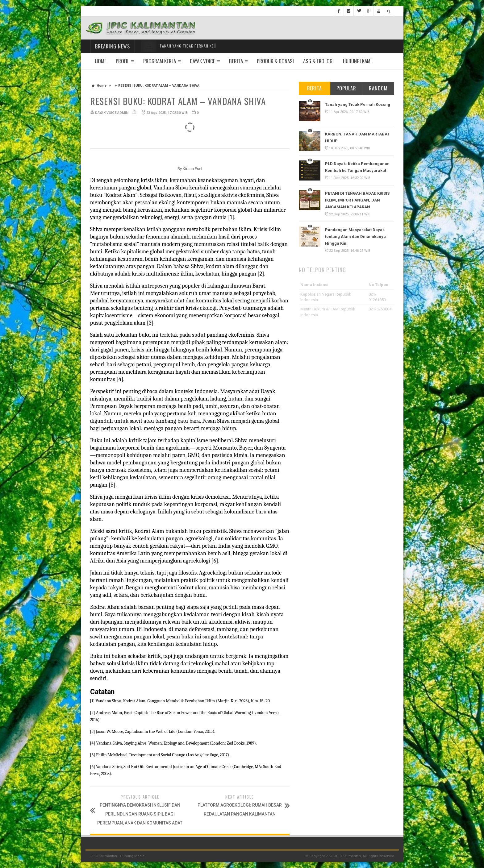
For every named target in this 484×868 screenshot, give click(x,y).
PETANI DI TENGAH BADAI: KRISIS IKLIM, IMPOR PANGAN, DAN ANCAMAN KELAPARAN (357, 200)
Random (378, 88)
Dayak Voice (202, 61)
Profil (123, 61)
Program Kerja (160, 61)
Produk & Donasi (275, 61)
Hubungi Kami (357, 61)
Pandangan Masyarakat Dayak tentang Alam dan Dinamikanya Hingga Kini (355, 237)
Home (101, 61)
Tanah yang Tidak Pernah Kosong (358, 104)
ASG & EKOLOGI (318, 61)
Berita (236, 61)
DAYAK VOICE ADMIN (112, 113)
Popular (346, 88)
